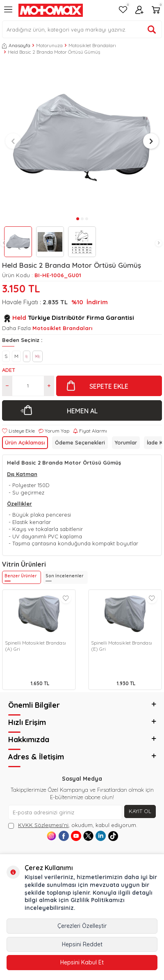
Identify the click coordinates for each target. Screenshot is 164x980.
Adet (9, 370)
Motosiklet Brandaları (92, 45)
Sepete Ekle (109, 386)
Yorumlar (126, 442)
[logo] (51, 10)
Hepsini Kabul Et (82, 962)
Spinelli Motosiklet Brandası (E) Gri (122, 646)
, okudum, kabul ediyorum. (73, 825)
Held (19, 318)
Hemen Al (82, 411)
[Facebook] (64, 836)
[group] (82, 137)
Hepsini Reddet (82, 944)
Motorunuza (49, 45)
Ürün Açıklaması (25, 442)
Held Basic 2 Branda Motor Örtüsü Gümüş (54, 52)
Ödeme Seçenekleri (80, 442)
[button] (4, 243)
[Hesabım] (139, 10)
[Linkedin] (101, 836)
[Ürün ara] (152, 30)
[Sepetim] (156, 10)
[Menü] (8, 13)
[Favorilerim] (123, 10)
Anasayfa (16, 45)
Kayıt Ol (140, 811)
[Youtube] (76, 836)
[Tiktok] (113, 836)
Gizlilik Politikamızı (98, 900)
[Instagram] (51, 836)
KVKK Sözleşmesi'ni (43, 825)
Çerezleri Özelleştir (82, 926)
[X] (88, 836)
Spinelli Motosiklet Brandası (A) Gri (35, 646)
